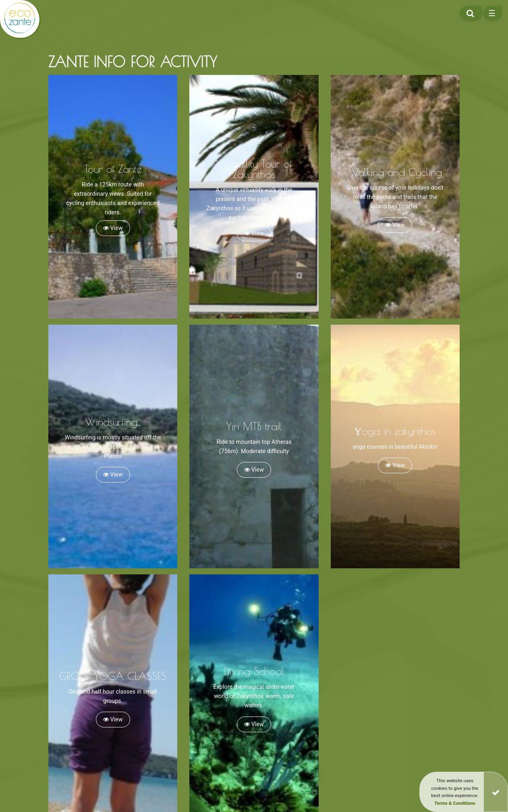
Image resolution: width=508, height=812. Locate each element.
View (113, 228)
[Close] (496, 792)
